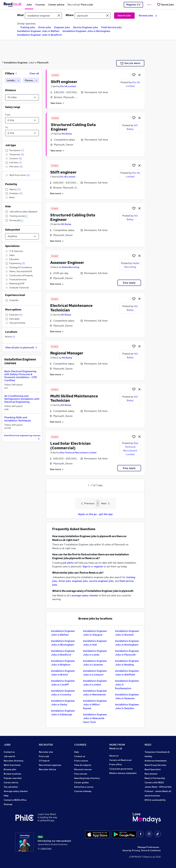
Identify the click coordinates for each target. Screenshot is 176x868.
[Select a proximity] (22, 97)
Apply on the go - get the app (95, 514)
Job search (9, 756)
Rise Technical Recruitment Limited (78, 453)
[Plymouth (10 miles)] (31, 80)
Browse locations (12, 774)
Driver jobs (45, 27)
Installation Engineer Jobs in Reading (127, 663)
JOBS (7, 745)
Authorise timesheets (156, 761)
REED (148, 745)
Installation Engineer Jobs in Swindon (127, 706)
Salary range (13, 107)
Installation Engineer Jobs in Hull (95, 643)
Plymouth (43, 63)
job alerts (68, 563)
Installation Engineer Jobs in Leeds (95, 653)
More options (13, 310)
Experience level (15, 295)
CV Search (44, 761)
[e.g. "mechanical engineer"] (43, 16)
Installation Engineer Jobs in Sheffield (127, 673)
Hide (8, 206)
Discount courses (83, 769)
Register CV (133, 5)
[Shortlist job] (134, 75)
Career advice (11, 782)
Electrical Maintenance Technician (71, 308)
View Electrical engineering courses (22, 437)
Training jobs (28, 27)
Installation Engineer (16, 63)
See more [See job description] (58, 103)
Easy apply (129, 283)
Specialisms (12, 246)
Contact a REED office (15, 800)
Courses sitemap (83, 791)
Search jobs (124, 15)
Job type (10, 145)
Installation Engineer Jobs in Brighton (63, 663)
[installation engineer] (13, 80)
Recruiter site (46, 752)
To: (7, 127)
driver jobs (65, 581)
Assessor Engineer (67, 263)
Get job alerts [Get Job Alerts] (130, 63)
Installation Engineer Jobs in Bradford (39, 35)
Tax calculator (11, 787)
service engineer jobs (101, 581)
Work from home (12, 765)
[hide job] (139, 75)
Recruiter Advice (47, 769)
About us (114, 756)
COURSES (80, 745)
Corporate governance (121, 769)
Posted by (11, 184)
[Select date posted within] (22, 236)
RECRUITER (46, 745)
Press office (116, 764)
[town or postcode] (93, 16)
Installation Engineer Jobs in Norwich (127, 633)
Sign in (86, 566)
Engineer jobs (62, 27)
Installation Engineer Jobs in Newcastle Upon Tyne (95, 718)
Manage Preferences (148, 847)
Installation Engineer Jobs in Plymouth (127, 653)
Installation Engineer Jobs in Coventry (63, 693)
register (98, 566)
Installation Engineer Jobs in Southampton (127, 685)
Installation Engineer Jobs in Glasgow (95, 633)
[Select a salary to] (22, 133)
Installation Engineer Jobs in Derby (63, 703)
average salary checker (85, 595)
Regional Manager (67, 353)
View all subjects (83, 765)
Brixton (10, 337)
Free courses (81, 774)
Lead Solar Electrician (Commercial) (70, 446)
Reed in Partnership (155, 778)
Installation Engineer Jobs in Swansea (127, 696)
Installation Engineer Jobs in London (95, 683)
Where (70, 15)
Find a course (81, 761)
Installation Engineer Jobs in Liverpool (95, 673)
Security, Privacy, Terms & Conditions (142, 850)
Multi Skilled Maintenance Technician (74, 398)
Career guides (81, 782)
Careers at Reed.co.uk (120, 760)
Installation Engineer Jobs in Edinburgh (63, 713)
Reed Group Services (155, 765)
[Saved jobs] (165, 5)
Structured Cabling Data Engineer (73, 127)
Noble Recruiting (71, 267)
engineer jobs (80, 581)
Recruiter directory (14, 761)
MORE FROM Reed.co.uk (117, 747)
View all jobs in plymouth (21, 347)
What (20, 15)
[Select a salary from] (22, 120)
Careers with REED (154, 782)
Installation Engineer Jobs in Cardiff (63, 683)
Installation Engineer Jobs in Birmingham (86, 31)
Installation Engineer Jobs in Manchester (95, 693)
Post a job (44, 756)
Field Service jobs (111, 27)
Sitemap (8, 804)
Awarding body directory (87, 778)
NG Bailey (67, 134)
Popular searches (13, 778)
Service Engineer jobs (86, 27)
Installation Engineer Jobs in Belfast (38, 31)
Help (6, 796)
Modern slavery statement (123, 773)
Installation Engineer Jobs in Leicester (95, 663)
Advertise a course (84, 787)
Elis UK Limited (68, 86)
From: (8, 115)
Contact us (9, 752)
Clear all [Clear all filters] (34, 73)
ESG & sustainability (155, 800)
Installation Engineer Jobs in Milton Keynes (95, 705)
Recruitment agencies (50, 765)
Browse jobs (148, 15)
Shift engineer (64, 82)
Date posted (12, 230)
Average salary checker (16, 791)
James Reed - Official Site (158, 787)
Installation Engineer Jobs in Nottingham (127, 643)
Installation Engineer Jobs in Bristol (63, 673)
